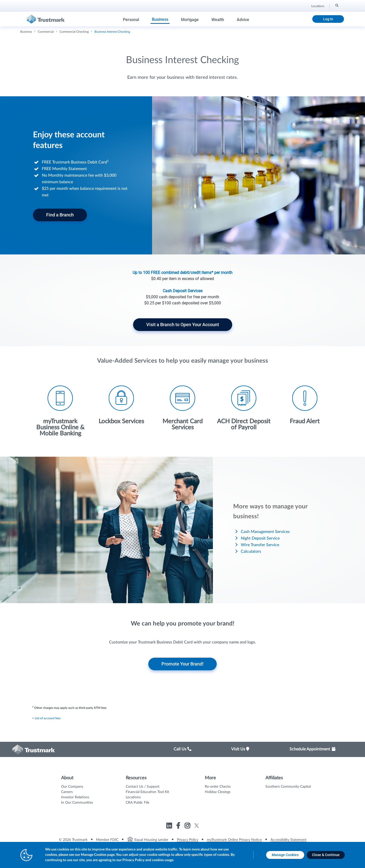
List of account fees (48, 718)
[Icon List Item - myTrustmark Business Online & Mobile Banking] (60, 411)
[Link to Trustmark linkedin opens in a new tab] (170, 827)
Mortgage (190, 20)
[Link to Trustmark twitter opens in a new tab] (197, 826)
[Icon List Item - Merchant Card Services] (182, 408)
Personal (131, 20)
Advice (243, 20)
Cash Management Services (265, 532)
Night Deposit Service (260, 538)
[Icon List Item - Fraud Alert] (305, 405)
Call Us (182, 749)
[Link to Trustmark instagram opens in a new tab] (188, 827)
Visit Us (240, 749)
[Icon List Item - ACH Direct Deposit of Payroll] (244, 408)
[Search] (336, 5)
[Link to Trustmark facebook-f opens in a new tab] (179, 827)
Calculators (251, 551)
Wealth (218, 20)
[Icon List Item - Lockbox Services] (121, 405)
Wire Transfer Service (260, 545)
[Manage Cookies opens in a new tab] (285, 855)
